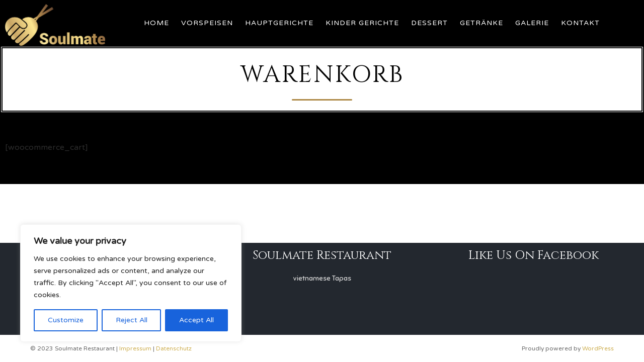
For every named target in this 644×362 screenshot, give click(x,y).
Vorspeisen (207, 23)
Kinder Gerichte (362, 23)
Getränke (481, 23)
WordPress (598, 348)
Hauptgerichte (279, 23)
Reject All (132, 320)
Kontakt (580, 23)
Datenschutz (174, 348)
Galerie (532, 23)
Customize (66, 320)
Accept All (196, 320)
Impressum (135, 348)
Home (156, 23)
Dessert (429, 23)
